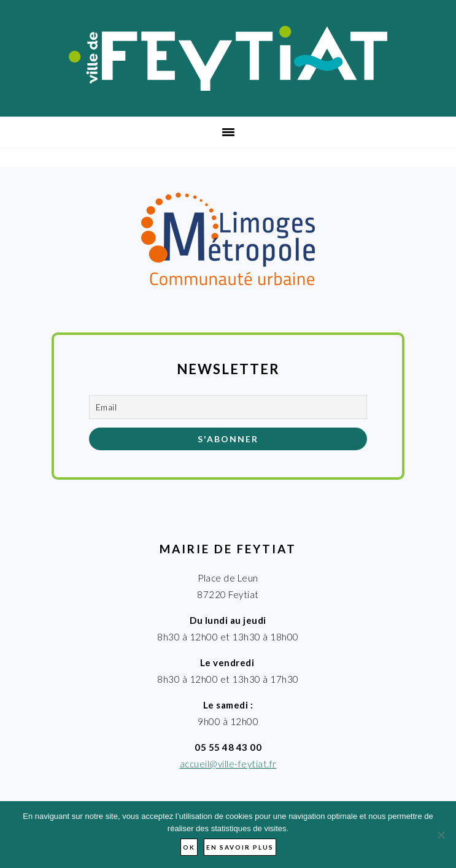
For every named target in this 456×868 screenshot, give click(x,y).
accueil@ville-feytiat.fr (228, 764)
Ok (189, 847)
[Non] (441, 835)
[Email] (228, 407)
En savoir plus (240, 847)
